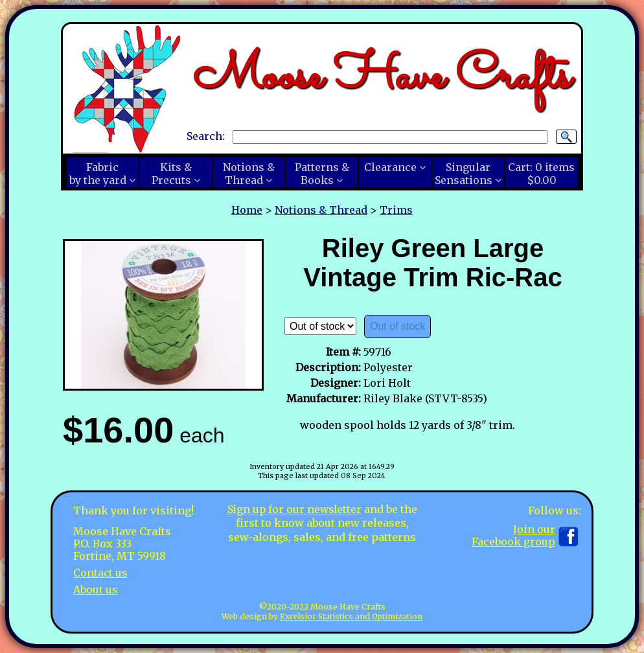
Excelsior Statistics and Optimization (351, 616)
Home (247, 210)
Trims (396, 210)
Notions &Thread (249, 174)
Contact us (101, 573)
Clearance (390, 167)
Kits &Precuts (172, 174)
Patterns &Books (322, 174)
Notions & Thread (321, 210)
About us (96, 589)
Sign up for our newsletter (294, 509)
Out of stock (397, 326)
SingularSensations (464, 174)
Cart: (541, 174)
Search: (206, 136)
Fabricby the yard (98, 174)
